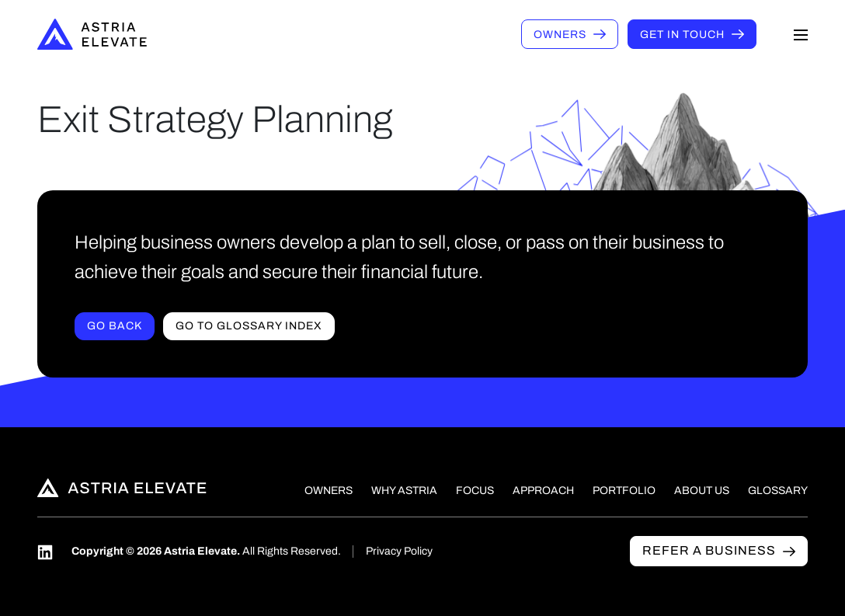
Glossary (778, 491)
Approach (543, 491)
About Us (702, 491)
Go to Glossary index (249, 326)
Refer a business (709, 550)
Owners (560, 35)
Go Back (115, 326)
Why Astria (404, 491)
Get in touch (682, 35)
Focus (475, 491)
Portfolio (624, 491)
